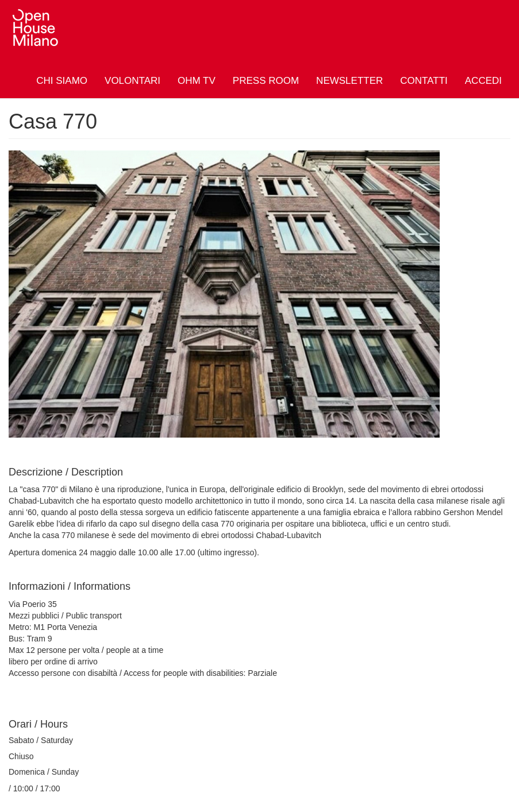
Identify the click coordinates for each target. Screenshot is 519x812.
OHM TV (197, 81)
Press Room (266, 81)
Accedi (483, 81)
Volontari (132, 81)
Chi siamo (62, 81)
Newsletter (349, 81)
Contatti (424, 81)
